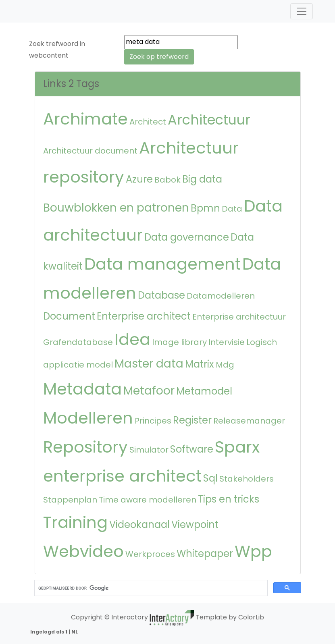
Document (69, 316)
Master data (149, 364)
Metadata (82, 389)
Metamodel (204, 391)
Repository (85, 447)
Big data (202, 179)
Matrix (200, 364)
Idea (132, 339)
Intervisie (227, 342)
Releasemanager (249, 421)
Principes (153, 421)
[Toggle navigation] (302, 11)
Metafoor (149, 391)
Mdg (225, 365)
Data (232, 209)
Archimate (85, 119)
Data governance (187, 237)
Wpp (253, 551)
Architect (148, 122)
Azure (139, 179)
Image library (179, 342)
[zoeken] (150, 588)
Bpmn (205, 208)
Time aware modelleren (148, 500)
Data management (162, 264)
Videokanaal (139, 525)
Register (192, 420)
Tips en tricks (229, 499)
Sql (210, 478)
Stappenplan (70, 500)
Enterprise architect (144, 316)
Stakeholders (247, 479)
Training (75, 522)
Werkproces (150, 554)
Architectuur (209, 120)
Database (161, 295)
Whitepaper (205, 554)
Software (192, 449)
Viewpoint (195, 525)
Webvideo (83, 551)
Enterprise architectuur (239, 317)
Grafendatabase (78, 342)
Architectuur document (90, 151)
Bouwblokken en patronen (116, 208)
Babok (167, 180)
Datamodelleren (221, 296)
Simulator (149, 450)
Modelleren (88, 418)
